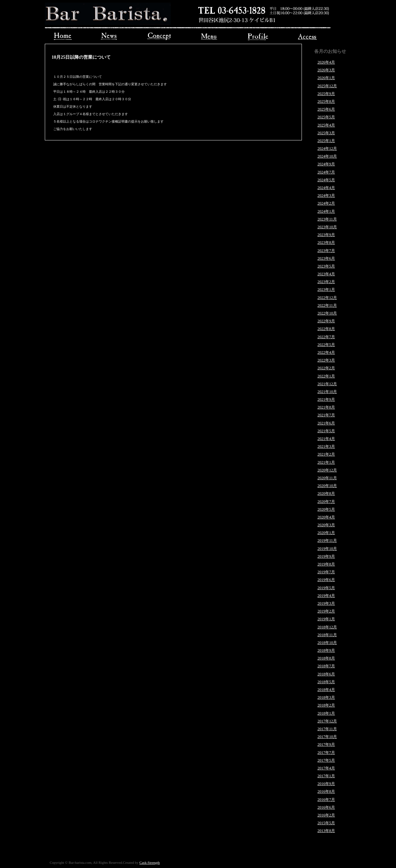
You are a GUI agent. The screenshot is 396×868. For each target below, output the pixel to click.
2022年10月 (327, 313)
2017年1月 (326, 776)
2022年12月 (327, 298)
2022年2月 (326, 368)
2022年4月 (326, 352)
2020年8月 (326, 493)
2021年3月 (326, 446)
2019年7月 (326, 572)
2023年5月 (326, 266)
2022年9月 (326, 321)
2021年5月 (326, 431)
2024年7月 (326, 172)
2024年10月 (327, 156)
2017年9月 (326, 744)
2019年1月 (326, 619)
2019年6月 (326, 580)
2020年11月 (327, 478)
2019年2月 (326, 611)
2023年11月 (327, 219)
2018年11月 (327, 635)
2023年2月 (326, 282)
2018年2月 (326, 705)
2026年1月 (326, 78)
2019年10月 (327, 549)
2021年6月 (326, 423)
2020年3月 (326, 525)
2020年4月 (326, 517)
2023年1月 (326, 290)
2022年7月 (326, 337)
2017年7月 (326, 753)
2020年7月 (326, 502)
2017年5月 (326, 760)
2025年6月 (326, 109)
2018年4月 (326, 690)
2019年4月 (326, 596)
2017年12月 (327, 721)
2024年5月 (326, 180)
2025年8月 (326, 101)
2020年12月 (327, 470)
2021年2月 (326, 454)
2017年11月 (327, 729)
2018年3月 (326, 697)
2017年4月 (326, 768)
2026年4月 (326, 62)
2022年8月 (326, 329)
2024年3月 (326, 196)
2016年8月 (326, 791)
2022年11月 (327, 305)
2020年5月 (326, 509)
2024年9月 (326, 164)
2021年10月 (327, 392)
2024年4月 (326, 188)
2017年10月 (327, 737)
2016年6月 (326, 807)
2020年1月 (326, 533)
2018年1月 (326, 713)
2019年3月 (326, 603)
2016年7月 (326, 800)
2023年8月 (326, 243)
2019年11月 (327, 541)
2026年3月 (326, 70)
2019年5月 (326, 588)
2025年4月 (326, 125)
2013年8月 (326, 831)
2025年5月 (326, 117)
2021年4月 (326, 439)
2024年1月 (326, 211)
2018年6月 (326, 674)
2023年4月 (326, 274)
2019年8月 (326, 564)
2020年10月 (327, 486)
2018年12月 (327, 627)
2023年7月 (326, 251)
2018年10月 (327, 643)
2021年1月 (326, 462)
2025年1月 (326, 141)
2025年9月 (326, 94)
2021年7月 (326, 415)
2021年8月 (326, 407)
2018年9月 (326, 650)
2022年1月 (326, 376)
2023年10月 (327, 227)
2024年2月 (326, 203)
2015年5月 (326, 823)
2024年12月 (327, 149)
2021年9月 (326, 399)
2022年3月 (326, 360)
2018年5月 (326, 682)
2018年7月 (326, 666)
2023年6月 (326, 258)
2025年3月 (326, 133)
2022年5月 (326, 345)
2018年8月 (326, 658)
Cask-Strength (149, 862)
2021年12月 (327, 384)
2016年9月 (326, 784)
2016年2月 (326, 815)
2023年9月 (326, 235)
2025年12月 (327, 86)
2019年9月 (326, 556)
